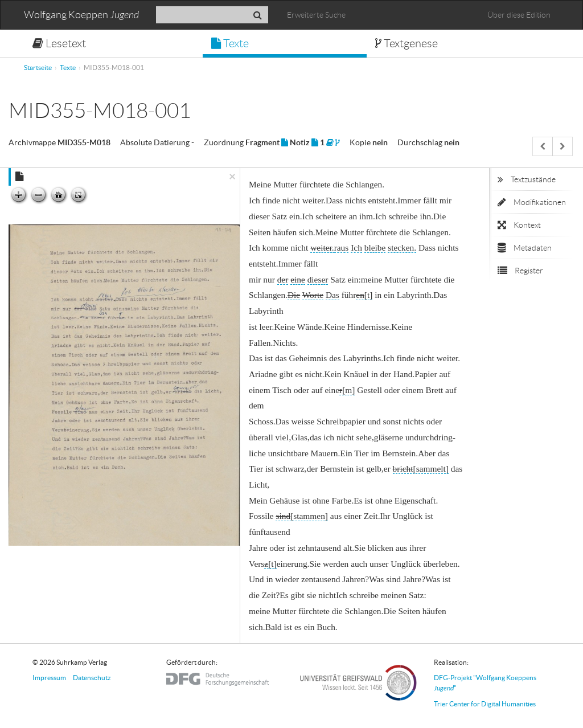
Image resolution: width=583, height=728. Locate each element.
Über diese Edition (519, 15)
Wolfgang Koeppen (81, 15)
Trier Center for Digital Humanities (485, 704)
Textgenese (407, 43)
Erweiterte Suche (316, 15)
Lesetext (59, 43)
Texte (230, 43)
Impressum (49, 678)
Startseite (38, 68)
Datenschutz (92, 678)
